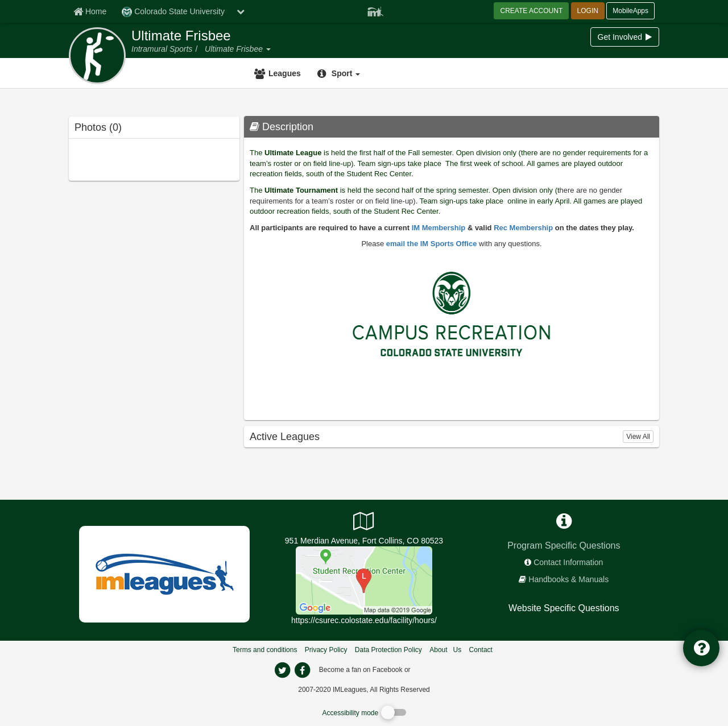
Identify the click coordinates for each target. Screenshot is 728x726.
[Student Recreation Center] (364, 580)
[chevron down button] (241, 11)
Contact (481, 650)
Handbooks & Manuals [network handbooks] (568, 579)
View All (638, 437)
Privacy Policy (326, 650)
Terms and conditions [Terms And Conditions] (265, 650)
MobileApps (630, 11)
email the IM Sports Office (432, 244)
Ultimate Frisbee (181, 36)
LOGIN (588, 11)
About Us (445, 650)
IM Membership (439, 228)
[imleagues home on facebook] (302, 670)
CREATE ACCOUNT (531, 11)
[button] (268, 49)
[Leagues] (279, 73)
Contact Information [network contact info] (568, 562)
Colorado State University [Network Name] (173, 12)
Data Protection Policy (388, 650)
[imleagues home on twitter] (282, 670)
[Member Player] (375, 10)
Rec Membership (523, 228)
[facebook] (435, 669)
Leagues (285, 73)
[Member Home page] (90, 11)
